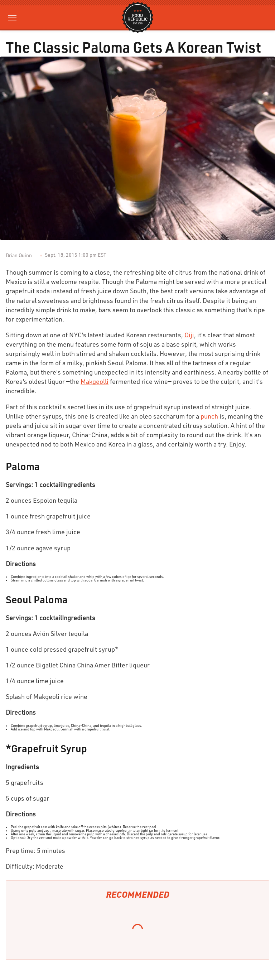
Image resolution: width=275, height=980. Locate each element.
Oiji (189, 335)
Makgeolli (95, 381)
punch (209, 416)
